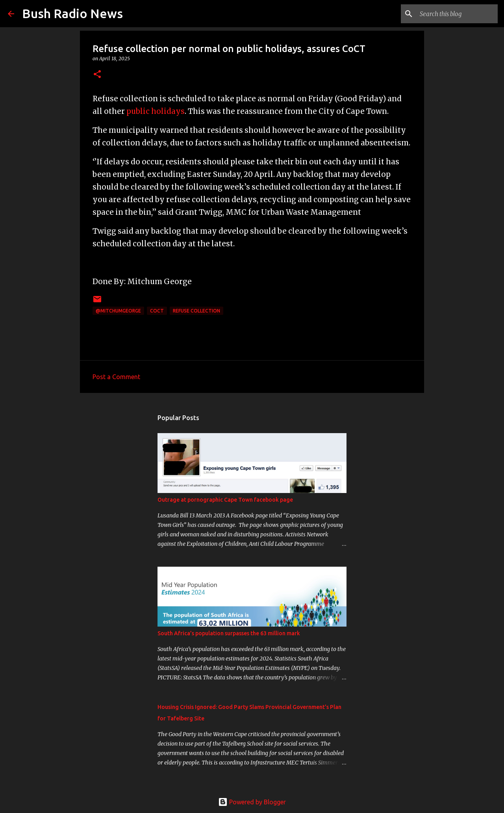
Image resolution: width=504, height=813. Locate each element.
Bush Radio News (72, 13)
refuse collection (196, 311)
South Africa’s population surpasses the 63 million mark (229, 633)
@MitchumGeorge (118, 311)
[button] (97, 75)
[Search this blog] (456, 14)
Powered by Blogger (252, 802)
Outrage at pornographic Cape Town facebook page (225, 500)
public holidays (156, 111)
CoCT (157, 311)
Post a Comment (116, 377)
